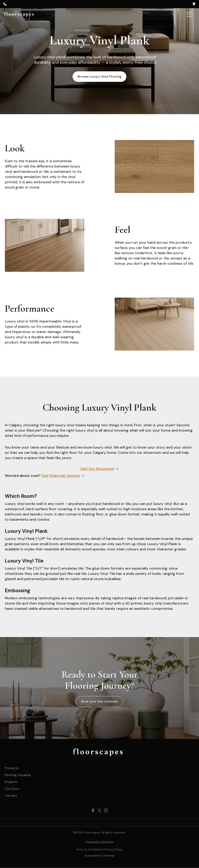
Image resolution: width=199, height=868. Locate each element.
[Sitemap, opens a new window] (109, 855)
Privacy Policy (114, 849)
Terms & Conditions (89, 849)
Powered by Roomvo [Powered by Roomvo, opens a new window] (100, 842)
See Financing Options (61, 476)
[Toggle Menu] (189, 14)
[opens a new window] (194, 4)
